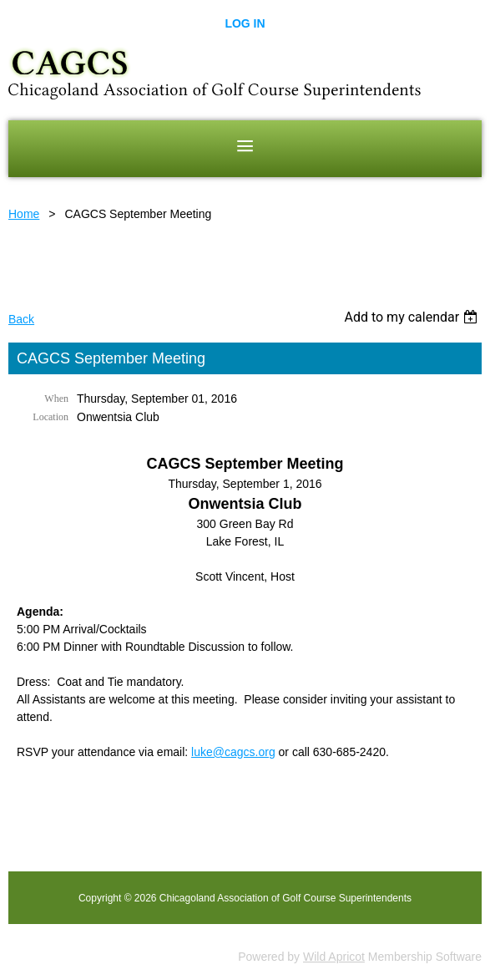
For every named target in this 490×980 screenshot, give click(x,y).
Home (24, 214)
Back (21, 319)
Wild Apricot (334, 957)
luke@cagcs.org (233, 752)
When (56, 399)
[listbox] (413, 317)
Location (51, 417)
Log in (245, 23)
